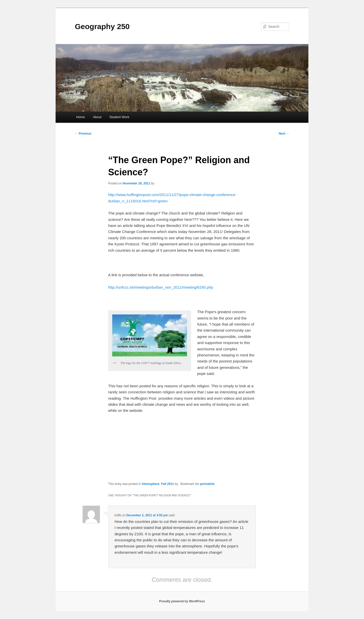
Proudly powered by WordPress (182, 601)
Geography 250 (102, 26)
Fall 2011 (167, 484)
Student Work (119, 117)
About (97, 117)
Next (284, 134)
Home (81, 117)
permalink (207, 484)
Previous (83, 134)
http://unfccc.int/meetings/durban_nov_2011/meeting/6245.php (161, 287)
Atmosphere (151, 484)
